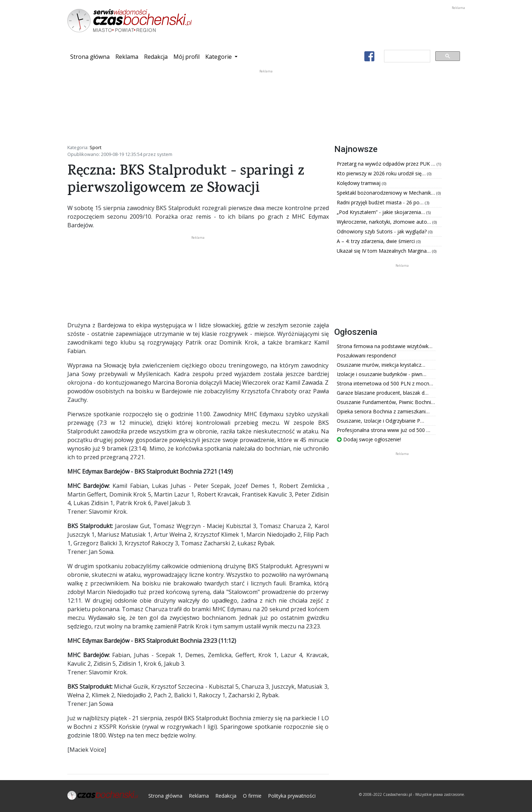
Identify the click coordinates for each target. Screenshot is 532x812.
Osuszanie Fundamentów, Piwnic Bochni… (386, 402)
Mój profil (186, 57)
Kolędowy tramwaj (359, 183)
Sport (95, 147)
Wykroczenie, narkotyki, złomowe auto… (385, 222)
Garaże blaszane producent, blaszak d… (383, 393)
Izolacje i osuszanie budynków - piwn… (382, 374)
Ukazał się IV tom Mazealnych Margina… (384, 251)
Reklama (127, 57)
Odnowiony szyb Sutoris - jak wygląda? (382, 231)
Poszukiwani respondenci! (366, 355)
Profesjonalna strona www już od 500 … (384, 430)
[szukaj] (406, 56)
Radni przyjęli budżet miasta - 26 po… (381, 202)
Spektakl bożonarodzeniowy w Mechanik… (387, 193)
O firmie (252, 796)
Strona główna (91, 56)
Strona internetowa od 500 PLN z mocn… (385, 383)
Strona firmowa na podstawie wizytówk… (385, 346)
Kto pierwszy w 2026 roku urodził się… (382, 173)
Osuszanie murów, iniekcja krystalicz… (381, 365)
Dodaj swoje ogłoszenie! (369, 439)
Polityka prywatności (292, 796)
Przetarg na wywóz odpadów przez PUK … (387, 164)
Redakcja (156, 57)
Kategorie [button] (219, 57)
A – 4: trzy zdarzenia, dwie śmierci (377, 241)
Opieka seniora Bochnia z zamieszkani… (383, 411)
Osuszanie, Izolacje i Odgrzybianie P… (380, 421)
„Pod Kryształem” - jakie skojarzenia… (382, 212)
